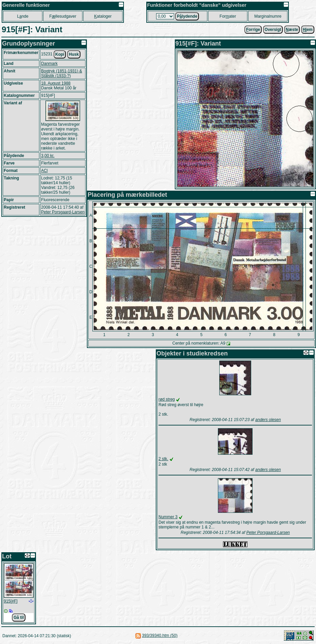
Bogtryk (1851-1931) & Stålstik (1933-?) (62, 73)
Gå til (19, 617)
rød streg (167, 399)
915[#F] (11, 601)
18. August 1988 (56, 83)
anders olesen (268, 420)
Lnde (23, 16)
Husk (74, 54)
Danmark (49, 64)
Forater (228, 16)
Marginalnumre (268, 16)
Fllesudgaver (63, 16)
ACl (44, 171)
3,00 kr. (48, 156)
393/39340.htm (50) (160, 636)
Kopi (60, 54)
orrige (253, 30)
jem (308, 30)
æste (292, 30)
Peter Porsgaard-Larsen (63, 212)
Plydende (187, 16)
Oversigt (273, 30)
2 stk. (163, 459)
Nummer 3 (168, 517)
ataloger (103, 16)
